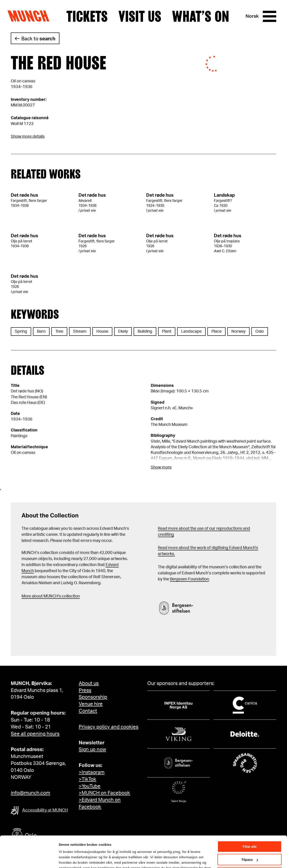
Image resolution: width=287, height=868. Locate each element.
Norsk (252, 16)
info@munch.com (30, 793)
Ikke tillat (250, 846)
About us (89, 683)
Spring (21, 332)
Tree (59, 332)
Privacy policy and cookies (109, 727)
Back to (38, 39)
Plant (167, 332)
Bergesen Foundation (189, 579)
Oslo (260, 332)
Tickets (87, 16)
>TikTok (87, 779)
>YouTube (90, 786)
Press (85, 690)
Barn (41, 332)
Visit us (140, 16)
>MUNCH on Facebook (104, 793)
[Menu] (270, 16)
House (102, 332)
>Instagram (92, 772)
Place (216, 332)
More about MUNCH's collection (51, 596)
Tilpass (250, 833)
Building (145, 332)
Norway (238, 332)
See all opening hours (35, 734)
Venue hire (91, 704)
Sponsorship (93, 697)
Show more (161, 467)
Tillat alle (250, 820)
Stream (80, 332)
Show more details (28, 137)
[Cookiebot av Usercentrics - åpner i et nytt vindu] (29, 859)
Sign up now (92, 750)
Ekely (123, 332)
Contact (88, 711)
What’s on (201, 16)
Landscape (191, 332)
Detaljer (65, 859)
